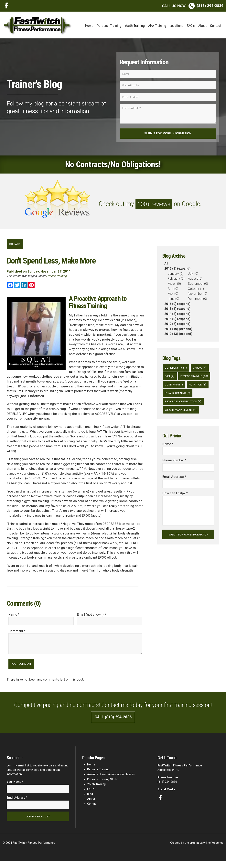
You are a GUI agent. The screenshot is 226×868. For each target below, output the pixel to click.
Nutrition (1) (200, 396)
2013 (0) (170, 321)
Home (89, 26)
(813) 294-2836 (193, 6)
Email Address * (174, 491)
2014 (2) (170, 316)
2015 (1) (170, 311)
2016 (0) (170, 306)
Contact (216, 26)
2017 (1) (170, 270)
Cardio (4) (202, 370)
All (166, 265)
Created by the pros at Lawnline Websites (197, 850)
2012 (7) (170, 326)
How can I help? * (175, 508)
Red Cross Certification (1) (185, 414)
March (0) (174, 285)
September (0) (198, 285)
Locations (176, 26)
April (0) (173, 290)
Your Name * (15, 787)
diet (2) (170, 379)
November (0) (198, 296)
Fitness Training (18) (181, 387)
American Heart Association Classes (111, 780)
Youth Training (135, 26)
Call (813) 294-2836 (113, 722)
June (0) (173, 300)
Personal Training (109, 26)
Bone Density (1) (177, 370)
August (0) (195, 280)
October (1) (196, 290)
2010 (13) (171, 336)
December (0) (197, 300)
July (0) (193, 275)
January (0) (176, 275)
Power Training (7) (179, 405)
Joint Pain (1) (175, 396)
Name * (168, 457)
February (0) (176, 280)
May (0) (173, 296)
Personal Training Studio (103, 785)
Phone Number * (174, 474)
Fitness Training (56, 278)
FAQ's (191, 26)
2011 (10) (171, 331)
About (203, 26)
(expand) (184, 270)
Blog (90, 799)
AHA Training (157, 26)
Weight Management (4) (183, 423)
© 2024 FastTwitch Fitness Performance (29, 850)
